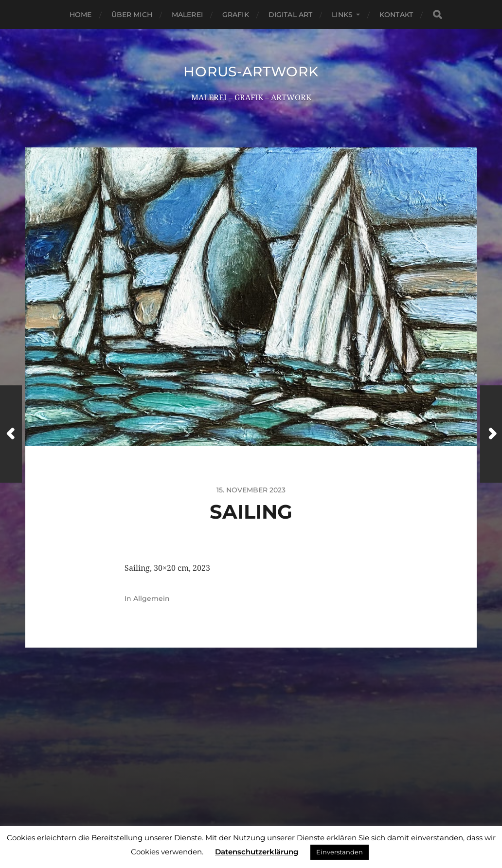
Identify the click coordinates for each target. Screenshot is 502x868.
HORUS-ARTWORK (251, 72)
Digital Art (291, 15)
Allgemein (152, 598)
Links (342, 15)
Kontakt (396, 15)
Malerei (187, 15)
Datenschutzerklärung (257, 852)
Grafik (236, 15)
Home (81, 15)
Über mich (132, 15)
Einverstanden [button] (340, 852)
